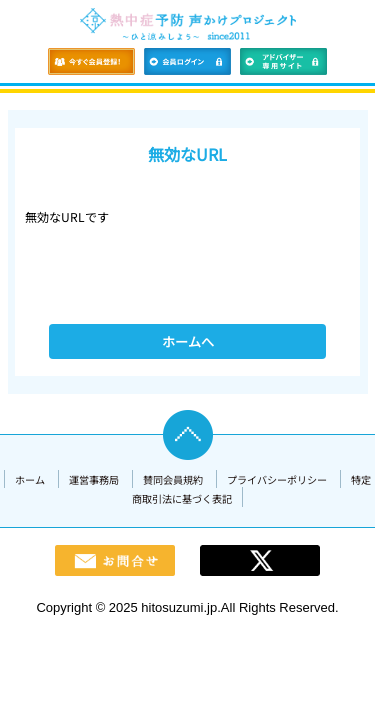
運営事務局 (94, 479)
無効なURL (187, 154)
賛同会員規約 (173, 479)
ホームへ (188, 341)
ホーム (30, 479)
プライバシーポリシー (277, 479)
